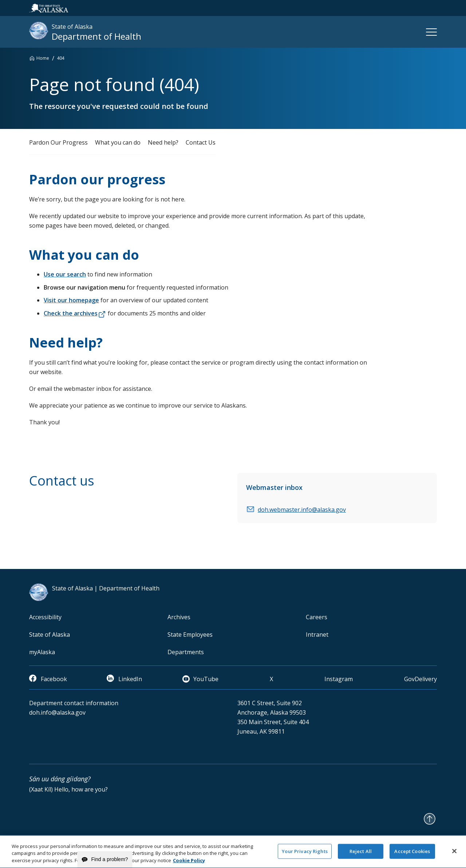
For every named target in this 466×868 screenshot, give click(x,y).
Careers (317, 617)
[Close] (454, 855)
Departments (186, 652)
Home (43, 58)
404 (61, 58)
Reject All (361, 855)
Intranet (317, 635)
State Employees (190, 635)
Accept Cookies (412, 855)
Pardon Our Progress (58, 142)
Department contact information (74, 703)
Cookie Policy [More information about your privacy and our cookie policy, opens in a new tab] (189, 864)
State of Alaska (50, 635)
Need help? (163, 142)
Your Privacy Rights (305, 855)
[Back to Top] (430, 819)
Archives (179, 617)
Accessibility (45, 617)
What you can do (118, 142)
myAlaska (42, 652)
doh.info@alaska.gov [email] (57, 712)
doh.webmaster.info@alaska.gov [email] (302, 510)
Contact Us (201, 142)
